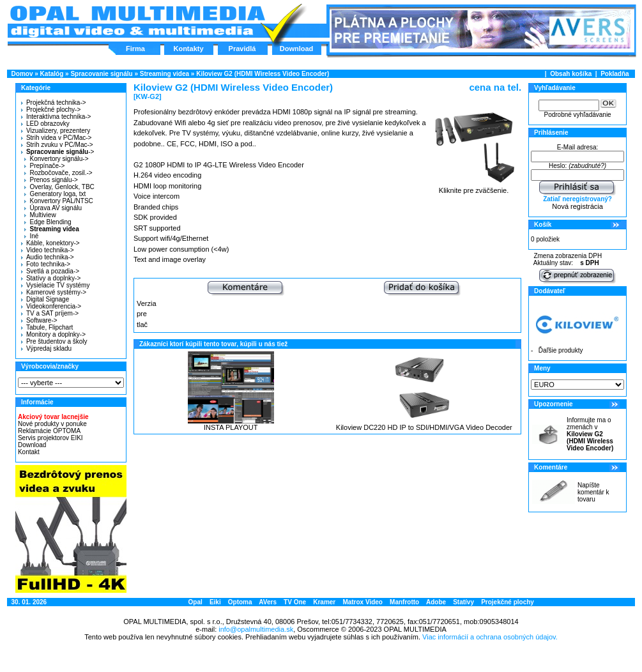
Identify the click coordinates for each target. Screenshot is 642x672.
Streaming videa (164, 74)
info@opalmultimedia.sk (256, 629)
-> (56, 152)
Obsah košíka (571, 74)
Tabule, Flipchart (47, 327)
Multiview (40, 215)
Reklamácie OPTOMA (49, 431)
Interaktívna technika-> (56, 117)
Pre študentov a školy (54, 341)
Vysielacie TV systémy (55, 285)
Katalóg (52, 74)
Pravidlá (242, 49)
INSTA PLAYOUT (231, 427)
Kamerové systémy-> (54, 292)
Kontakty (188, 49)
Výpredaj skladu (46, 348)
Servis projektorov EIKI (50, 438)
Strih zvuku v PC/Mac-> (57, 145)
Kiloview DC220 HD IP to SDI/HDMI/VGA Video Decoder (424, 427)
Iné (31, 236)
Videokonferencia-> (51, 306)
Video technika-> (48, 250)
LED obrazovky (45, 124)
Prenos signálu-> (51, 180)
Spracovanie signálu (101, 74)
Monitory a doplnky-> (53, 334)
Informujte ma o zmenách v (590, 434)
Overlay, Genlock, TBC (59, 187)
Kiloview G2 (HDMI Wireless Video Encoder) (263, 74)
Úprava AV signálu (53, 208)
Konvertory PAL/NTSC (58, 201)
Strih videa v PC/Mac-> (57, 138)
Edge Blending (48, 222)
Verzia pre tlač (147, 314)
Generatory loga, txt (55, 194)
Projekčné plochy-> (51, 110)
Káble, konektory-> (50, 243)
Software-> (39, 320)
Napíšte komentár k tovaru (593, 492)
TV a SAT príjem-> (50, 313)
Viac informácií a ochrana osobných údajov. (490, 637)
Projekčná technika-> (54, 103)
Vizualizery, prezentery (56, 131)
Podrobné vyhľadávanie (577, 115)
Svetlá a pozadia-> (50, 271)
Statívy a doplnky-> (51, 278)
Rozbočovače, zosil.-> (58, 173)
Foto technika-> (46, 264)
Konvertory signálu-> (56, 159)
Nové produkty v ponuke (52, 424)
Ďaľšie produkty (561, 350)
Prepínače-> (44, 166)
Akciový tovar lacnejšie (53, 417)
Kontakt (29, 452)
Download (297, 49)
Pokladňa (615, 74)
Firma (135, 49)
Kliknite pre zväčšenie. (474, 187)
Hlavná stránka (137, 22)
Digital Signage (45, 299)
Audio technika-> (48, 257)
